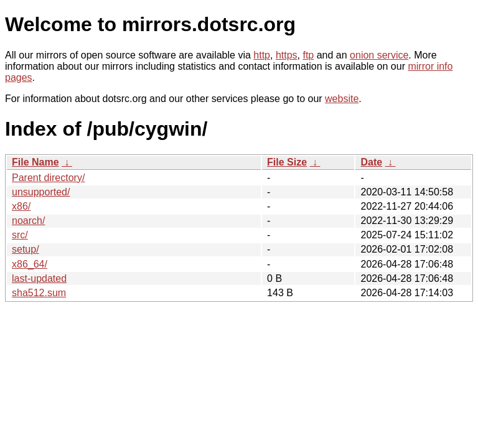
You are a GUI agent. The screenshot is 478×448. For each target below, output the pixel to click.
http (262, 55)
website (342, 99)
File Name (35, 162)
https (287, 55)
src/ (20, 235)
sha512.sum (39, 293)
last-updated (39, 278)
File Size (287, 162)
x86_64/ (30, 264)
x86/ (21, 206)
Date (371, 162)
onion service (379, 55)
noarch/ (28, 221)
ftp (308, 55)
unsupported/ (41, 192)
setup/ (26, 249)
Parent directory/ (48, 178)
